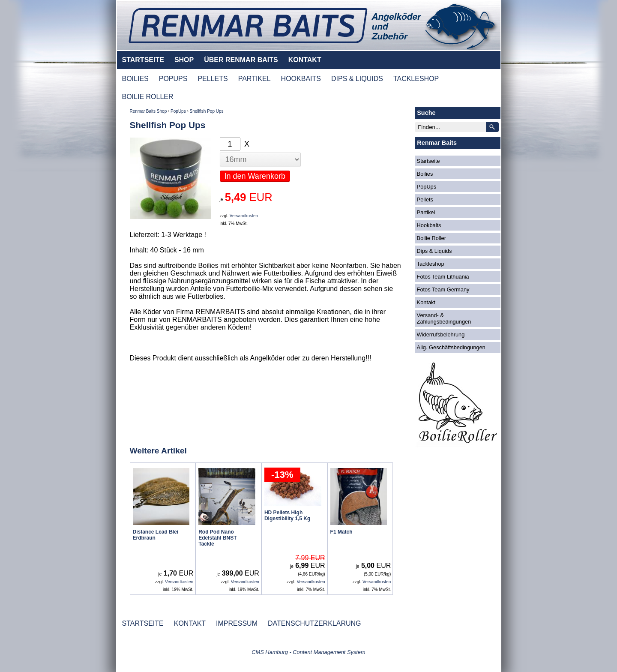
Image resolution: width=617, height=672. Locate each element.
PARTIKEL (255, 79)
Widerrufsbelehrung (441, 334)
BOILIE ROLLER (148, 97)
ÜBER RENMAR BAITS (241, 60)
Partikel (426, 212)
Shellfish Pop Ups (207, 111)
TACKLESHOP (416, 79)
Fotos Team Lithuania (443, 277)
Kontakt (426, 302)
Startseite (428, 161)
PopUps (178, 111)
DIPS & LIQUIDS (357, 79)
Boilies (425, 174)
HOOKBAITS (301, 79)
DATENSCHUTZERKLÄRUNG (314, 623)
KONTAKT (305, 60)
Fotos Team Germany (443, 289)
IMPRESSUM (237, 623)
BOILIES (135, 79)
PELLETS (213, 79)
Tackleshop (431, 264)
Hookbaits (429, 225)
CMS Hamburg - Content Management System (308, 652)
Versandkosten (244, 216)
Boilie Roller (431, 238)
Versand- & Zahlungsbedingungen (444, 318)
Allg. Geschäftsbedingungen (451, 347)
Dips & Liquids (434, 251)
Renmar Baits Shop (148, 111)
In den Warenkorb (255, 176)
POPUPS (173, 79)
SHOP (184, 60)
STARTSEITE (143, 60)
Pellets (425, 199)
